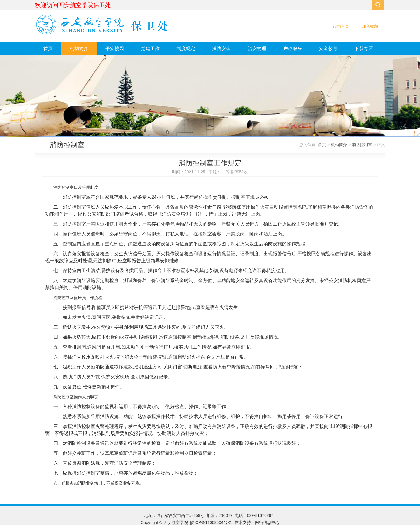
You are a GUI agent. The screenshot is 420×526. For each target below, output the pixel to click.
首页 (48, 49)
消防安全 (221, 49)
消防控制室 (362, 145)
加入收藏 (370, 26)
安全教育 (328, 49)
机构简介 (79, 49)
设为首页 (341, 26)
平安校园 (115, 49)
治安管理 (257, 49)
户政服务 (293, 49)
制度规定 (186, 49)
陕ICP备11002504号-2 (211, 522)
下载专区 (364, 49)
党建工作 (150, 49)
